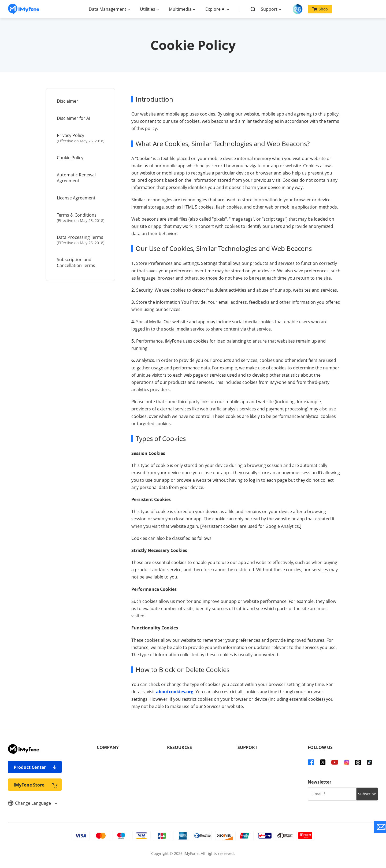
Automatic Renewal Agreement (76, 178)
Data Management (107, 9)
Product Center (36, 767)
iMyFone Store (36, 785)
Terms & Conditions (81, 218)
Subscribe (367, 794)
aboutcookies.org (175, 692)
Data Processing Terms (81, 240)
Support (269, 9)
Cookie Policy (70, 158)
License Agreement (76, 198)
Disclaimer (68, 101)
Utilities (148, 9)
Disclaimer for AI (73, 118)
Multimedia (180, 9)
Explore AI (215, 9)
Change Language (33, 803)
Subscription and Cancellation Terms (76, 262)
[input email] (332, 794)
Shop (320, 9)
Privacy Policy (81, 138)
